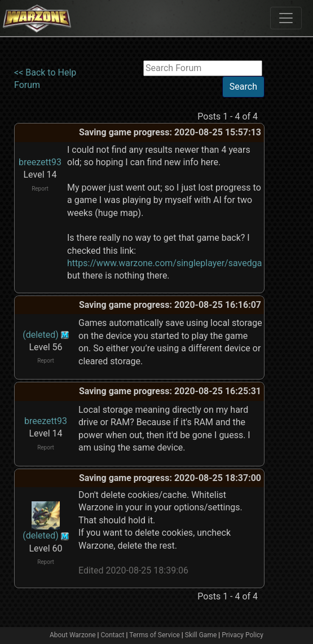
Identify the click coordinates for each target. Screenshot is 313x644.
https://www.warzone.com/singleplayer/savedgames (173, 263)
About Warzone (73, 635)
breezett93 (40, 162)
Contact (113, 635)
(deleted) (41, 335)
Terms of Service (155, 635)
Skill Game (201, 635)
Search (243, 87)
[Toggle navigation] (286, 18)
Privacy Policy (243, 635)
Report (40, 189)
